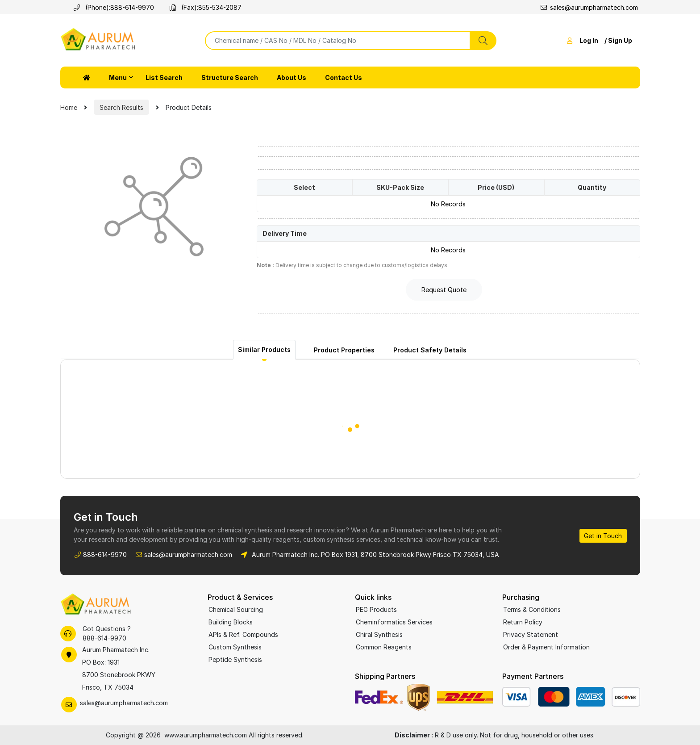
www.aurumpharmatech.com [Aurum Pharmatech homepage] (206, 735)
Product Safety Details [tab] (430, 350)
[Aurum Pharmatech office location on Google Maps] (129, 669)
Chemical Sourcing (236, 609)
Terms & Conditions (532, 609)
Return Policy (523, 622)
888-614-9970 (132, 7)
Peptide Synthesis (235, 659)
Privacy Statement (531, 634)
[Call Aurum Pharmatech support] (68, 634)
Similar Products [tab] (264, 349)
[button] (87, 77)
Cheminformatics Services (394, 622)
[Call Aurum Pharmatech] (78, 7)
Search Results (121, 107)
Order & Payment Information (546, 647)
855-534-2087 (220, 7)
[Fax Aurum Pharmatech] (174, 7)
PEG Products (376, 609)
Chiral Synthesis (379, 634)
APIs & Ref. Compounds (243, 634)
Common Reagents (384, 647)
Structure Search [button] (230, 77)
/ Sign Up (618, 40)
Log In (589, 40)
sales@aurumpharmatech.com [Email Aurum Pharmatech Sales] (188, 555)
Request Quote (444, 290)
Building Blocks (231, 622)
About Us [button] (292, 77)
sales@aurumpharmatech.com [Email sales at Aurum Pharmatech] (589, 7)
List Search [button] (164, 77)
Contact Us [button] (344, 77)
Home (69, 107)
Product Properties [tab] (344, 350)
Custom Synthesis (235, 647)
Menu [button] (118, 77)
